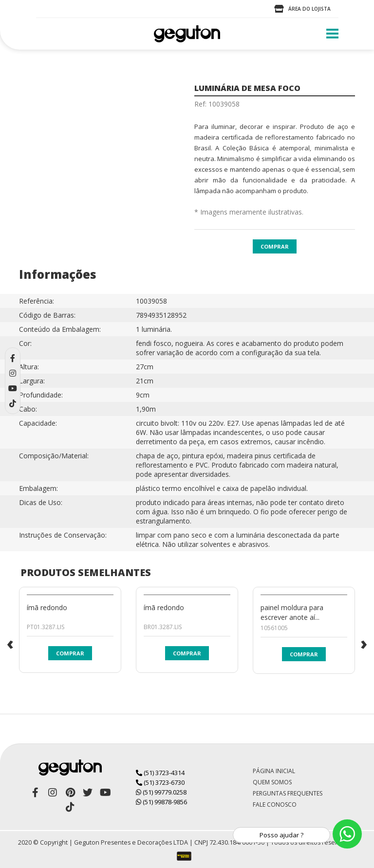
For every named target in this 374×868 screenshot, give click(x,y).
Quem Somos (272, 782)
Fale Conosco (275, 805)
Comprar (275, 246)
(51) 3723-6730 (160, 782)
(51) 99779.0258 (161, 792)
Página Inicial (274, 771)
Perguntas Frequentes (288, 793)
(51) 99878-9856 (161, 802)
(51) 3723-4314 (160, 773)
